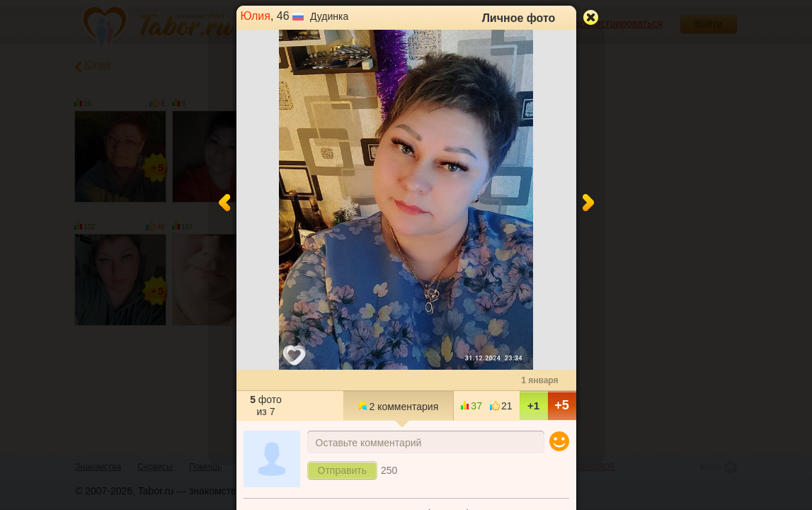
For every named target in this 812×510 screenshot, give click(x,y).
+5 (562, 405)
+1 (533, 406)
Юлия (256, 16)
